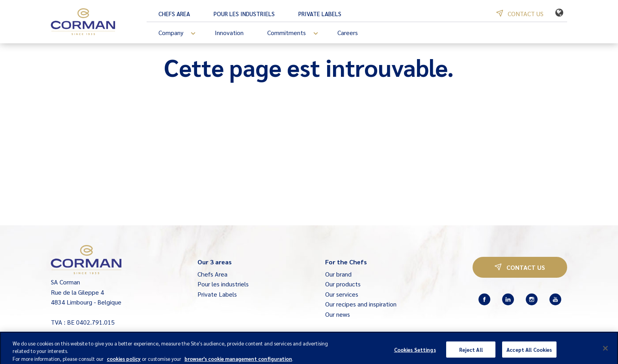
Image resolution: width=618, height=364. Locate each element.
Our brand (338, 274)
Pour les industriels (244, 14)
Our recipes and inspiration (361, 304)
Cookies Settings (415, 352)
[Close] (605, 350)
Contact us (520, 14)
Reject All (471, 352)
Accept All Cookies (529, 352)
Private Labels (320, 14)
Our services (342, 294)
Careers (348, 32)
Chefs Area (174, 14)
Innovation (229, 32)
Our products (343, 284)
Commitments (296, 33)
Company (181, 33)
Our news (338, 314)
